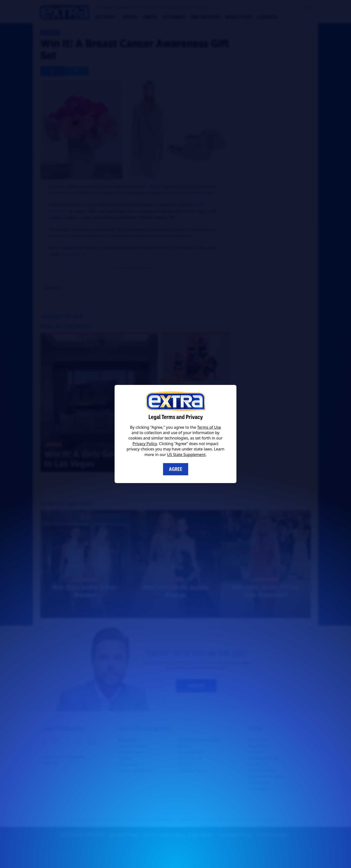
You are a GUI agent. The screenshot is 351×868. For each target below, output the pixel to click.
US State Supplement (186, 455)
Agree (176, 469)
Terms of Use (209, 427)
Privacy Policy (145, 444)
